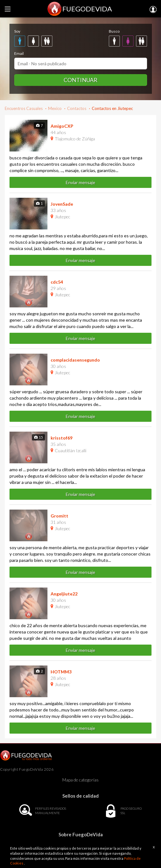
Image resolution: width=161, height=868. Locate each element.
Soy (17, 31)
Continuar (80, 80)
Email (19, 53)
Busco (114, 31)
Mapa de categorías (80, 780)
